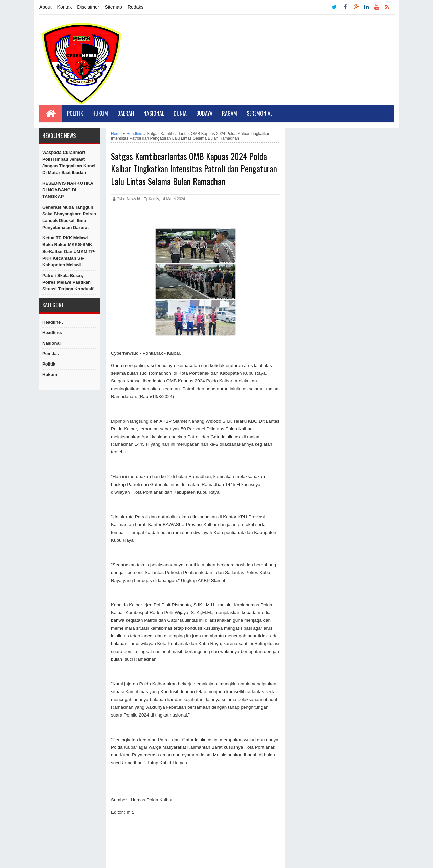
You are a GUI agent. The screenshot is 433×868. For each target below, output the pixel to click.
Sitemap (113, 7)
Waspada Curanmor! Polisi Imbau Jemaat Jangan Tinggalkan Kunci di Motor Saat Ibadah (69, 162)
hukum (50, 374)
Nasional (154, 113)
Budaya (204, 113)
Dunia (180, 113)
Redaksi (136, 7)
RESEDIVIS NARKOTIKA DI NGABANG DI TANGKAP (68, 190)
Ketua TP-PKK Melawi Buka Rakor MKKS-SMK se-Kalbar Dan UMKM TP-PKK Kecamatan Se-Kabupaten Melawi (69, 251)
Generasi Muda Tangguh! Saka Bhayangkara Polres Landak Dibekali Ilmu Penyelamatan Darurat (69, 217)
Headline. (52, 333)
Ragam (230, 113)
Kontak (65, 7)
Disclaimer (88, 7)
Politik (75, 113)
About (45, 7)
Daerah (126, 113)
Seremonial (259, 113)
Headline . (53, 322)
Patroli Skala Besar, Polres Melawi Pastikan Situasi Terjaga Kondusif (68, 282)
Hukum (100, 113)
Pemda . (51, 354)
